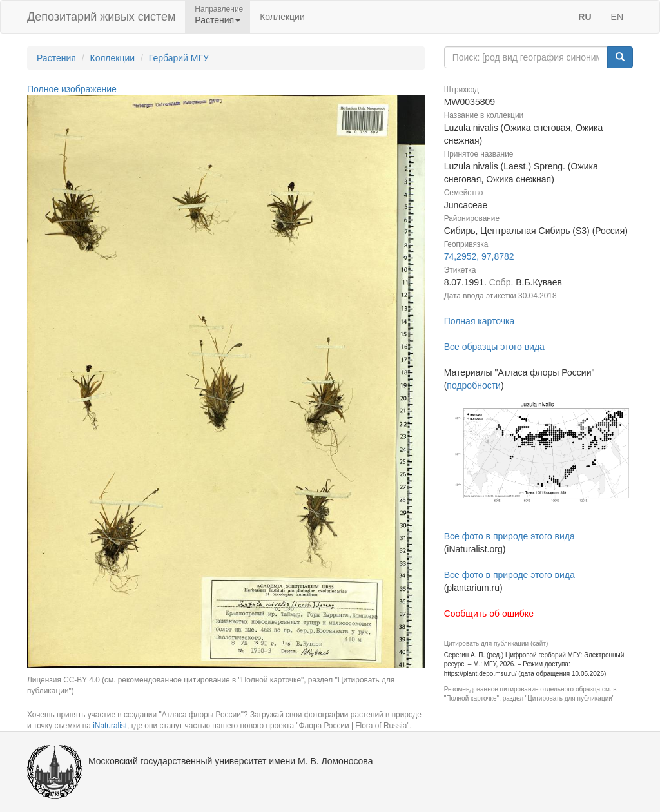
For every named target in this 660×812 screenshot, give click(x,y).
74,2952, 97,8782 (479, 256)
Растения (56, 58)
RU (585, 17)
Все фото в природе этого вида (510, 536)
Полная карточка (480, 321)
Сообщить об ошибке (489, 614)
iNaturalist (110, 726)
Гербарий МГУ (179, 58)
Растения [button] (218, 20)
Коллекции (282, 17)
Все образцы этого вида (494, 347)
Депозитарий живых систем (101, 17)
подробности (474, 385)
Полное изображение (72, 89)
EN (617, 17)
